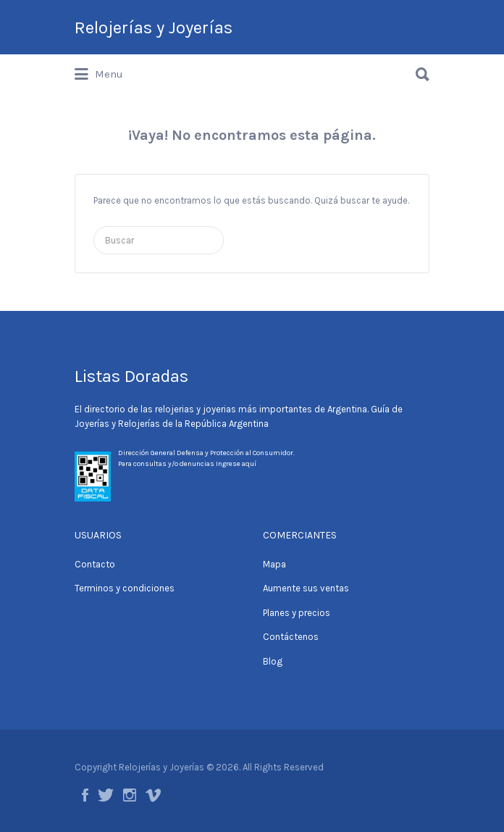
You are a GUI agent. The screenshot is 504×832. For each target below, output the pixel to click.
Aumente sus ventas (306, 588)
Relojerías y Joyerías (154, 28)
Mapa (274, 564)
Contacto (95, 564)
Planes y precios (297, 613)
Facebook (85, 795)
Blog (273, 661)
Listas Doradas (131, 376)
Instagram (130, 795)
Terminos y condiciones (125, 588)
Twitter (106, 795)
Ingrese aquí (236, 464)
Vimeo (153, 795)
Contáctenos (291, 637)
